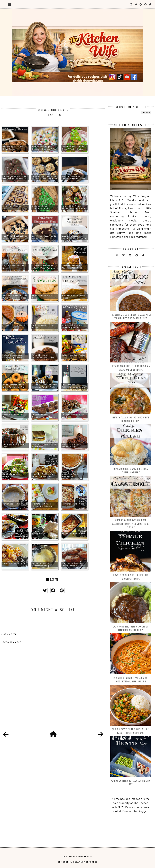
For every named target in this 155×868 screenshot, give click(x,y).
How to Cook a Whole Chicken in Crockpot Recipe (131, 577)
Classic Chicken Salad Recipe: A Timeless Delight (131, 470)
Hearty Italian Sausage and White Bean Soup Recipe (131, 419)
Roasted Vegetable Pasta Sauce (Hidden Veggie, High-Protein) (131, 680)
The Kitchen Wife (73, 856)
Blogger (143, 811)
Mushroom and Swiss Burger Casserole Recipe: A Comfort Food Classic (131, 524)
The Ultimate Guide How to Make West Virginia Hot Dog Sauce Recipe (131, 316)
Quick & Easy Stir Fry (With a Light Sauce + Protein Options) (131, 731)
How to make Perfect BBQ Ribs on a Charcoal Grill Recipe (131, 368)
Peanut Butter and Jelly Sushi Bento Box (131, 782)
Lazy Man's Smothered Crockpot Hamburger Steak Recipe (131, 628)
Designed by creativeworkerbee (78, 862)
